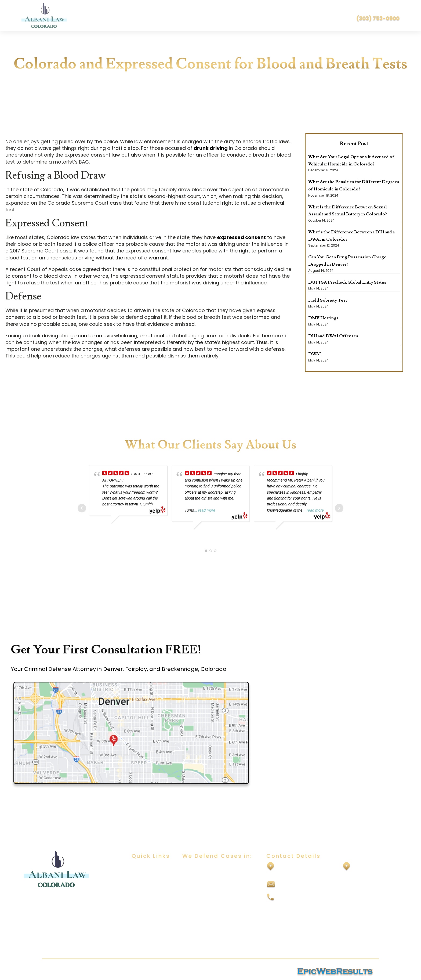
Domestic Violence (202, 899)
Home (138, 867)
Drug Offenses (198, 910)
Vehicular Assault (201, 931)
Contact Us (144, 910)
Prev (82, 508)
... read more (204, 510)
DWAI (315, 354)
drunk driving (211, 148)
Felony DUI (193, 920)
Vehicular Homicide (203, 941)
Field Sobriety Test (328, 300)
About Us (141, 878)
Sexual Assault (197, 878)
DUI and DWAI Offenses (333, 336)
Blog (136, 899)
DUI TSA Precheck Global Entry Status (347, 282)
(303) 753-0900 (378, 18)
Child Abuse (195, 889)
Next (339, 508)
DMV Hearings (323, 318)
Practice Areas (147, 889)
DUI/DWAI (192, 867)
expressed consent (241, 237)
